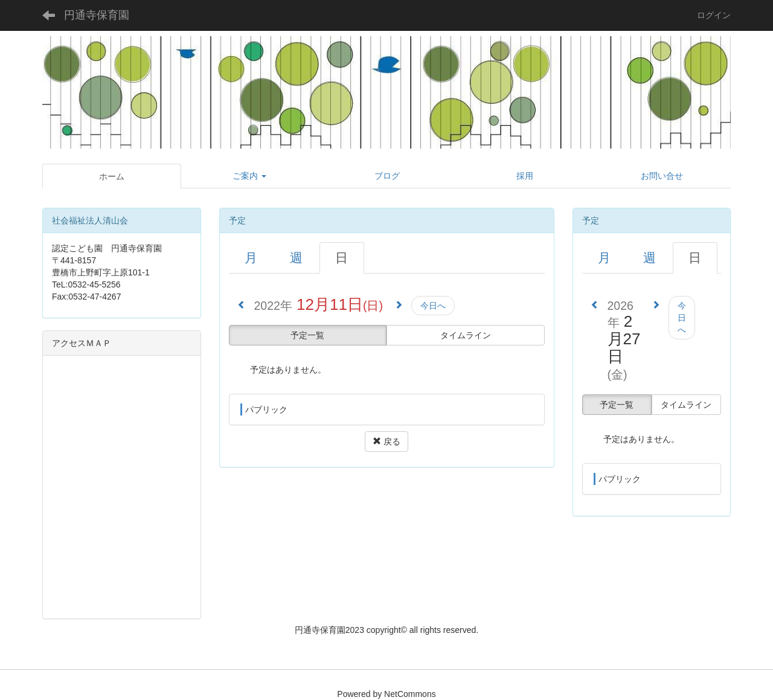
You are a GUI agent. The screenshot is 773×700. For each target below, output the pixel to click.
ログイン (714, 15)
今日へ (433, 306)
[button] (250, 176)
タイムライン (466, 335)
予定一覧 (307, 335)
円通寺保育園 (97, 15)
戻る (386, 442)
